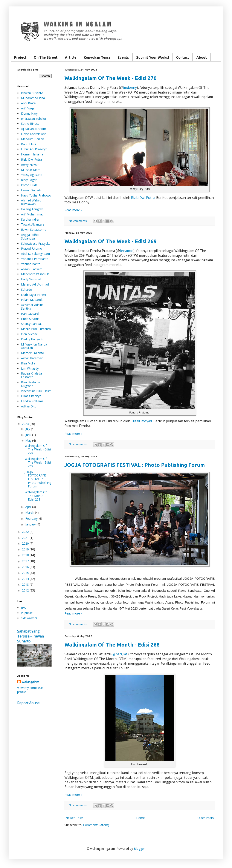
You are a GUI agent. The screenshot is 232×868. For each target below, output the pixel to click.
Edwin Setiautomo (34, 230)
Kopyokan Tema (97, 57)
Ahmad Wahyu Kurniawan (31, 202)
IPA (23, 608)
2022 (25, 532)
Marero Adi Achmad (35, 284)
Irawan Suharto (32, 190)
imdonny (130, 88)
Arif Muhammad (32, 214)
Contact (183, 57)
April (28, 507)
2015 (25, 573)
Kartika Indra (30, 219)
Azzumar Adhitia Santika (32, 307)
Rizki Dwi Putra (143, 198)
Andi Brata (28, 103)
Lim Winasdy (30, 368)
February (31, 518)
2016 (25, 567)
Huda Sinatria (30, 319)
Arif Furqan (29, 108)
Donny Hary (29, 113)
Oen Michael (30, 334)
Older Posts (206, 818)
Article (71, 57)
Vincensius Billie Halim (36, 391)
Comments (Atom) (96, 825)
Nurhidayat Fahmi (33, 295)
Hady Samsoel (31, 279)
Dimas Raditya (31, 396)
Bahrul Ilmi (28, 144)
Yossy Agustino (32, 175)
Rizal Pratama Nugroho (31, 384)
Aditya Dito (29, 406)
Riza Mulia (28, 363)
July (28, 429)
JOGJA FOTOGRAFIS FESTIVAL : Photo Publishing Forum (135, 465)
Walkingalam (30, 682)
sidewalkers (29, 618)
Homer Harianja (32, 154)
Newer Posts (75, 818)
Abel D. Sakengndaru (35, 254)
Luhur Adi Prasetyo (34, 149)
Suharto (27, 290)
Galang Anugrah (32, 209)
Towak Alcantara (33, 224)
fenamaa (127, 251)
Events (123, 57)
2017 (25, 561)
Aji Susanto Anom (34, 129)
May (28, 440)
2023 (25, 424)
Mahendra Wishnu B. (35, 274)
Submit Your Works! (153, 57)
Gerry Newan (30, 165)
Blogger (139, 849)
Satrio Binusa (30, 124)
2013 (25, 585)
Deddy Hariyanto (33, 339)
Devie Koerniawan (34, 134)
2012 (25, 590)
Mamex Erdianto (33, 353)
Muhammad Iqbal (33, 98)
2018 (25, 555)
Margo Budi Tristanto (36, 329)
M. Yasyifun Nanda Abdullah (34, 346)
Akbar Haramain (32, 358)
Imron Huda (29, 185)
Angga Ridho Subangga (30, 237)
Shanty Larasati (32, 324)
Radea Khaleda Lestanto (31, 375)
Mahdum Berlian (33, 139)
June (28, 435)
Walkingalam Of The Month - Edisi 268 (112, 645)
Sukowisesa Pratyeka (36, 244)
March (30, 512)
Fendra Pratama (32, 401)
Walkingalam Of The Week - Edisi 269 (111, 241)
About (202, 57)
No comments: (79, 221)
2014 (25, 579)
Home (140, 818)
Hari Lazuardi (30, 314)
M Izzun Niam (31, 170)
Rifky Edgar (29, 180)
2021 (25, 538)
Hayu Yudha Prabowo (36, 195)
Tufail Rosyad (141, 421)
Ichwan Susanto (32, 93)
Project (20, 57)
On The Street (46, 57)
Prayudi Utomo (32, 248)
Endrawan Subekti (33, 119)
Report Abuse (28, 703)
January (31, 524)
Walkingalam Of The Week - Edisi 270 (111, 78)
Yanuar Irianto (31, 264)
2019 (25, 549)
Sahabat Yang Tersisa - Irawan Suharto (31, 636)
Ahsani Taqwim (32, 269)
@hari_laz (120, 654)
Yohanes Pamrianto (35, 259)
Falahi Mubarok (32, 300)
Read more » (73, 210)
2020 (25, 543)
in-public (27, 613)
